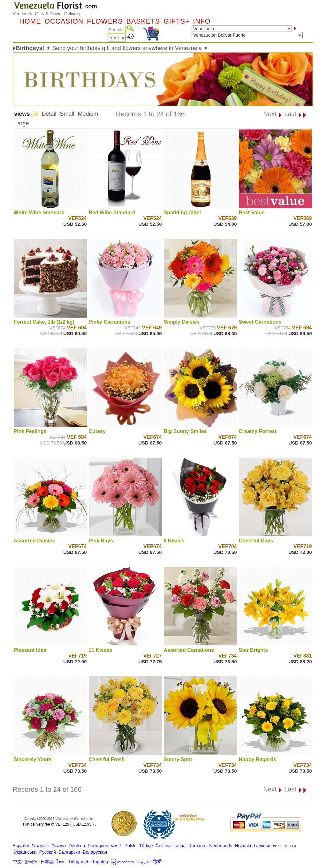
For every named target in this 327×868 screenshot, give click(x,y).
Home (30, 21)
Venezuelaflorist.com (75, 818)
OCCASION (64, 21)
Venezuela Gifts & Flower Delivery (47, 14)
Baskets (143, 21)
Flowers (105, 21)
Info (202, 21)
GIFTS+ (176, 21)
